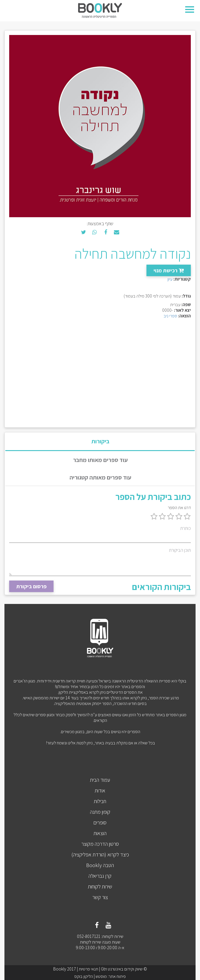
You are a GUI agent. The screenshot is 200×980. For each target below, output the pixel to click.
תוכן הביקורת (180, 550)
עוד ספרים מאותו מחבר (100, 460)
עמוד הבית (100, 780)
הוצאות (100, 833)
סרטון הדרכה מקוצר (100, 844)
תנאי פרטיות (88, 969)
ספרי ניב (170, 316)
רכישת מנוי (169, 270)
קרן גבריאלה (100, 876)
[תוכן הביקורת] (100, 565)
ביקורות (100, 441)
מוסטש (101, 976)
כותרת (186, 528)
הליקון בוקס (84, 976)
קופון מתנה (100, 812)
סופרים (100, 822)
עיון (170, 279)
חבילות (100, 801)
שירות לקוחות (100, 887)
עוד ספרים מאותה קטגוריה (100, 477)
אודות (100, 790)
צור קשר (100, 897)
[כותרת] (100, 538)
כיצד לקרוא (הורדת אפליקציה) (100, 854)
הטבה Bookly (100, 865)
